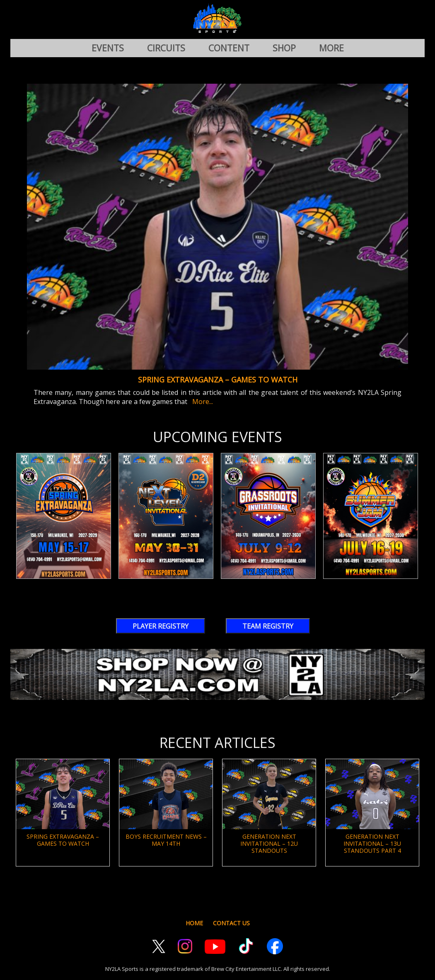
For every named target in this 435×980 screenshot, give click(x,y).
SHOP (284, 48)
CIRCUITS (166, 48)
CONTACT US (231, 923)
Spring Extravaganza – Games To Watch (218, 380)
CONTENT (229, 48)
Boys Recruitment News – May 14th (166, 840)
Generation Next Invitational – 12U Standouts (269, 843)
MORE (331, 48)
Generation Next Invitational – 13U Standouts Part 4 (372, 843)
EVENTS (108, 48)
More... (201, 402)
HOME (194, 923)
